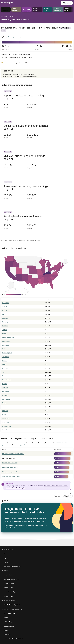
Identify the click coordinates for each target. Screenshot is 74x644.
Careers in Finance (9, 584)
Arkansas (5, 407)
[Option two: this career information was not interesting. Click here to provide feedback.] (71, 496)
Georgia (5, 384)
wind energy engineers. (21, 445)
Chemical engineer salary (10, 467)
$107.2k (37, 47)
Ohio (4, 372)
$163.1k (67, 47)
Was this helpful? (60, 496)
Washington (6, 422)
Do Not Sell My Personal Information (13, 639)
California (5, 326)
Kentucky (5, 322)
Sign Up (6, 562)
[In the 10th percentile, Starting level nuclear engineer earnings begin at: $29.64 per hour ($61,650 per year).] (37, 222)
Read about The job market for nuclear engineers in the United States (26, 526)
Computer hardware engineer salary (13, 454)
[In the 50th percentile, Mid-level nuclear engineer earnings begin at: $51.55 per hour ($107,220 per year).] (37, 162)
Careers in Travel (8, 596)
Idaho (4, 349)
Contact (6, 618)
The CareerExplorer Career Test (12, 566)
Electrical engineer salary (10, 463)
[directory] (37, 73)
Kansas (5, 361)
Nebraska (5, 376)
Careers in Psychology (10, 592)
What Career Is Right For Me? (12, 579)
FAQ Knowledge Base (9, 622)
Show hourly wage (15, 37)
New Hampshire (7, 353)
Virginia (5, 307)
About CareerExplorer (9, 613)
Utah (4, 314)
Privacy (6, 630)
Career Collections (9, 575)
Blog (5, 554)
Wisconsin (5, 418)
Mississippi (6, 303)
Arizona (5, 330)
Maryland (5, 395)
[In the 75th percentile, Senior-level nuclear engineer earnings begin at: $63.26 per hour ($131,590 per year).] (37, 131)
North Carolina (7, 380)
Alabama (5, 388)
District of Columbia (8, 337)
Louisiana (5, 318)
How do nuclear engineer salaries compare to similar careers (19, 76)
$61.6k (6, 47)
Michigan (5, 368)
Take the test (67, 3)
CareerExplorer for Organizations (12, 605)
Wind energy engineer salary (11, 477)
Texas (4, 403)
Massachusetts (7, 426)
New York (5, 411)
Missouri (5, 310)
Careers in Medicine (9, 588)
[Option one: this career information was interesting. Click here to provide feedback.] (67, 496)
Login (5, 558)
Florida (4, 415)
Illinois (4, 364)
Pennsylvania (6, 399)
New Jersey (6, 345)
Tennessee (6, 357)
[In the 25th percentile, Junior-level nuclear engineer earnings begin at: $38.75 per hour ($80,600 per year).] (37, 192)
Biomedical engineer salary (10, 472)
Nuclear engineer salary (9, 458)
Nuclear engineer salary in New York (16, 19)
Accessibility (7, 635)
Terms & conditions (9, 626)
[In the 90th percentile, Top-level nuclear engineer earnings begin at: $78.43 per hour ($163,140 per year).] (37, 101)
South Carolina (7, 430)
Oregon (5, 334)
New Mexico (6, 341)
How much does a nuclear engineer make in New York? (18, 74)
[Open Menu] (31, 3)
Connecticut (6, 391)
